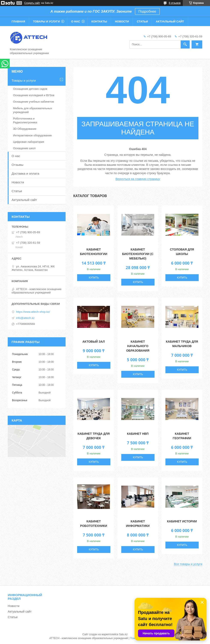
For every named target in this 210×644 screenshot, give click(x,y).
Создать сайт (32, 3)
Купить (94, 278)
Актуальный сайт (170, 21)
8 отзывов (175, 3)
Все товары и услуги (188, 564)
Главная (18, 21)
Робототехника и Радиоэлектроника (25, 120)
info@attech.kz (25, 318)
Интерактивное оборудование (32, 135)
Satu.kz (123, 634)
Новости (122, 21)
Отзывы (17, 165)
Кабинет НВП (138, 434)
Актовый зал (94, 342)
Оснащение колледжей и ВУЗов (34, 95)
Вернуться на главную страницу (138, 179)
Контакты (99, 21)
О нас (76, 21)
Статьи (142, 21)
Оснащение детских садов (30, 89)
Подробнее (147, 11)
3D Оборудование (25, 129)
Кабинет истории (182, 521)
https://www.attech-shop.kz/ (33, 312)
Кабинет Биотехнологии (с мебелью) (138, 254)
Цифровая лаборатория (29, 142)
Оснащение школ (24, 148)
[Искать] (185, 44)
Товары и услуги (46, 21)
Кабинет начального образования (138, 346)
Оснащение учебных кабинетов (33, 102)
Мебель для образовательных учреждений (33, 110)
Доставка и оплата (25, 173)
